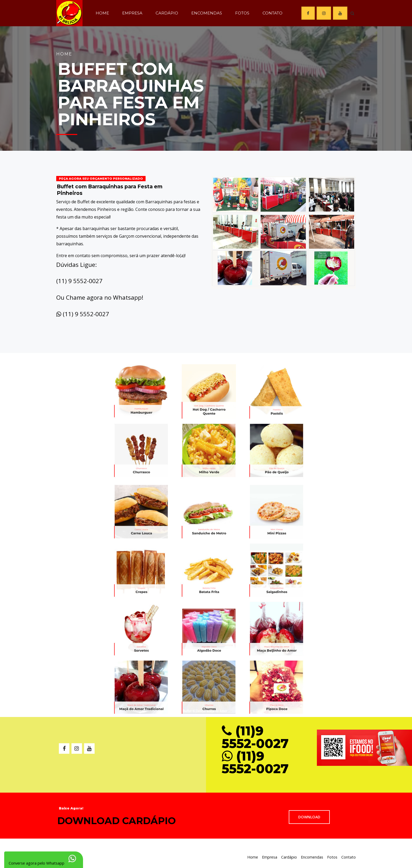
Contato (272, 13)
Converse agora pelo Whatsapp (36, 859)
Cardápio (167, 13)
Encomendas (207, 13)
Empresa (132, 13)
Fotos (242, 13)
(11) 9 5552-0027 (86, 314)
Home (102, 13)
